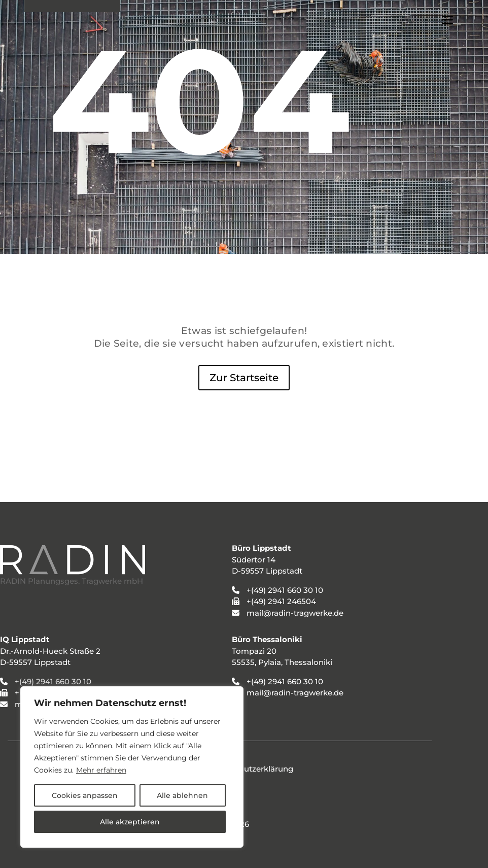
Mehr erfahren (101, 770)
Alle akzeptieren (130, 822)
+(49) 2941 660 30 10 (53, 681)
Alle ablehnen (182, 795)
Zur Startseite (244, 378)
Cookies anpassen (85, 795)
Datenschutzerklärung (250, 769)
